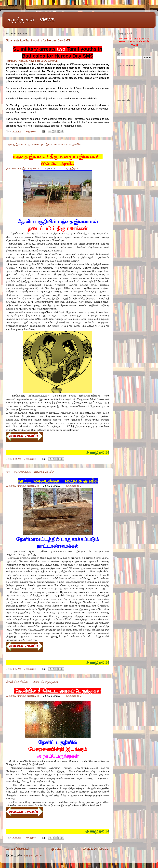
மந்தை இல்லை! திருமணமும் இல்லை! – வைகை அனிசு (43, 144)
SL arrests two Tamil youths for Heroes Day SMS (38, 40)
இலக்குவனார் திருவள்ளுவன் (22, 169)
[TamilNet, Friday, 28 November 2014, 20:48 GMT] (33, 61)
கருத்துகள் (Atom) (33, 855)
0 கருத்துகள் (30, 131)
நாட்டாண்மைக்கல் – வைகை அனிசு (30, 472)
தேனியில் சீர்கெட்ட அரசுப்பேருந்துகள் (32, 682)
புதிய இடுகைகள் (18, 849)
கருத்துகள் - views (31, 19)
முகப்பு (56, 849)
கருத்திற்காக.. (73, 169)
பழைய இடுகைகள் (96, 849)
